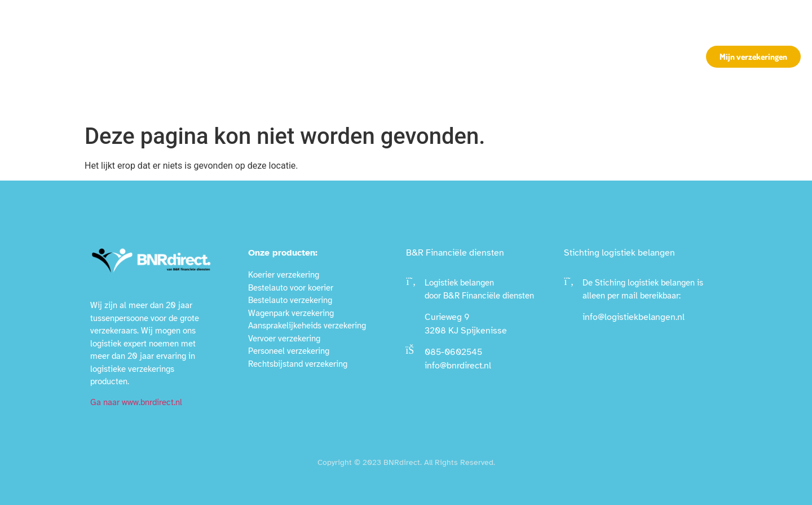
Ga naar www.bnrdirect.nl (136, 402)
